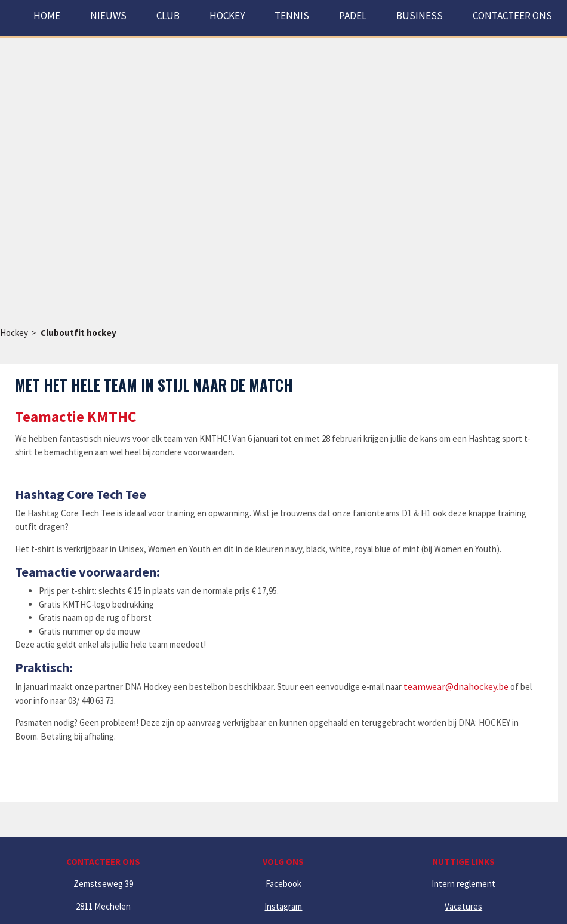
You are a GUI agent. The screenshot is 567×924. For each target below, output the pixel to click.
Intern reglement (463, 884)
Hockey (14, 333)
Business (420, 16)
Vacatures (463, 906)
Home (47, 16)
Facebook (283, 884)
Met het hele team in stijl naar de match (154, 385)
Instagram (283, 906)
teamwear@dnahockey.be (456, 686)
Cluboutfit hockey (78, 333)
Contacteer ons (512, 16)
